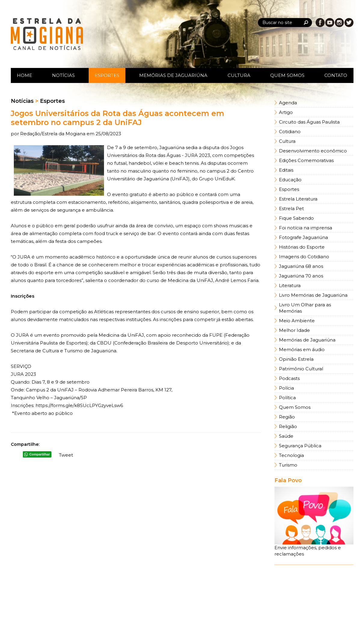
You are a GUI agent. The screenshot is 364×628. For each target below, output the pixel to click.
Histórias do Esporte (302, 247)
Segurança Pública (300, 446)
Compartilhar (40, 454)
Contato (336, 75)
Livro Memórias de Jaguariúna (313, 295)
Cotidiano (290, 132)
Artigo (286, 112)
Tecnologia (291, 455)
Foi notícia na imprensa (306, 228)
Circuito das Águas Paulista (309, 122)
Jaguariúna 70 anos (301, 276)
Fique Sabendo (296, 218)
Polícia (286, 388)
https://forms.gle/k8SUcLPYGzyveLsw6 (79, 405)
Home (24, 75)
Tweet (66, 455)
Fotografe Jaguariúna (303, 237)
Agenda (288, 103)
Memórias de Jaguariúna (173, 75)
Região (287, 417)
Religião (288, 426)
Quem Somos (287, 75)
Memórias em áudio (302, 349)
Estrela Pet (291, 208)
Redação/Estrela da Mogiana (53, 134)
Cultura (239, 75)
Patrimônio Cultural (301, 369)
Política (287, 398)
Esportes (107, 75)
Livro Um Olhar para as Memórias (305, 308)
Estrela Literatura (298, 199)
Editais (286, 170)
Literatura (290, 285)
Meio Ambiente (297, 321)
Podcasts (289, 378)
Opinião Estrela (296, 359)
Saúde (286, 436)
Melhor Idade (294, 330)
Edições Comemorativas (306, 160)
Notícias (63, 75)
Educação (290, 180)
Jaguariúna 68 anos (301, 266)
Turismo (288, 465)
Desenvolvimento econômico (313, 151)
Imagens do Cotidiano (304, 257)
